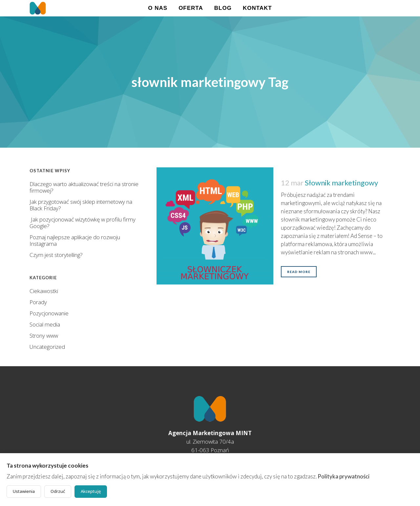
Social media (45, 324)
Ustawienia (24, 491)
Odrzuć (58, 491)
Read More (299, 272)
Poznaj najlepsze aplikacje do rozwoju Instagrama (75, 240)
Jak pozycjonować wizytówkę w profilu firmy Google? (83, 223)
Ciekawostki (44, 291)
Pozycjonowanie (49, 313)
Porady (38, 302)
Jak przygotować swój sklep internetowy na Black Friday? (81, 205)
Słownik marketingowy (341, 183)
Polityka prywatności (344, 476)
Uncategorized (47, 347)
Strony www (44, 336)
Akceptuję (91, 491)
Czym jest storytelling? (56, 255)
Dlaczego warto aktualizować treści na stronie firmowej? (84, 187)
